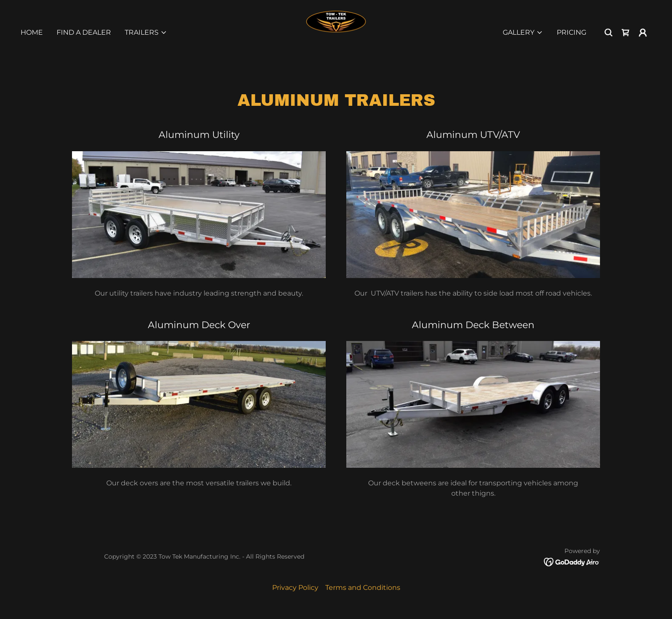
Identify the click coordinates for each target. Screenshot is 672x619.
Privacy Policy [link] (295, 588)
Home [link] (32, 32)
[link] (336, 32)
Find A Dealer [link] (84, 32)
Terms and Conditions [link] (363, 588)
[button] (146, 33)
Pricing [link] (571, 32)
